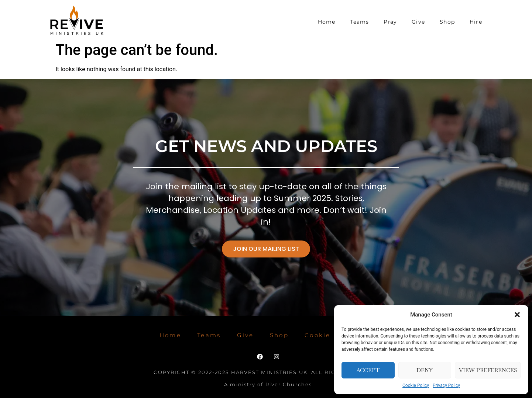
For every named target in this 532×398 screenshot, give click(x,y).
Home (327, 22)
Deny (425, 370)
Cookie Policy (416, 385)
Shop (447, 22)
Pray (390, 22)
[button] (517, 315)
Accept (368, 370)
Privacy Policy (446, 385)
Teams (359, 22)
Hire (476, 22)
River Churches (289, 384)
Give (418, 22)
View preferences (488, 370)
